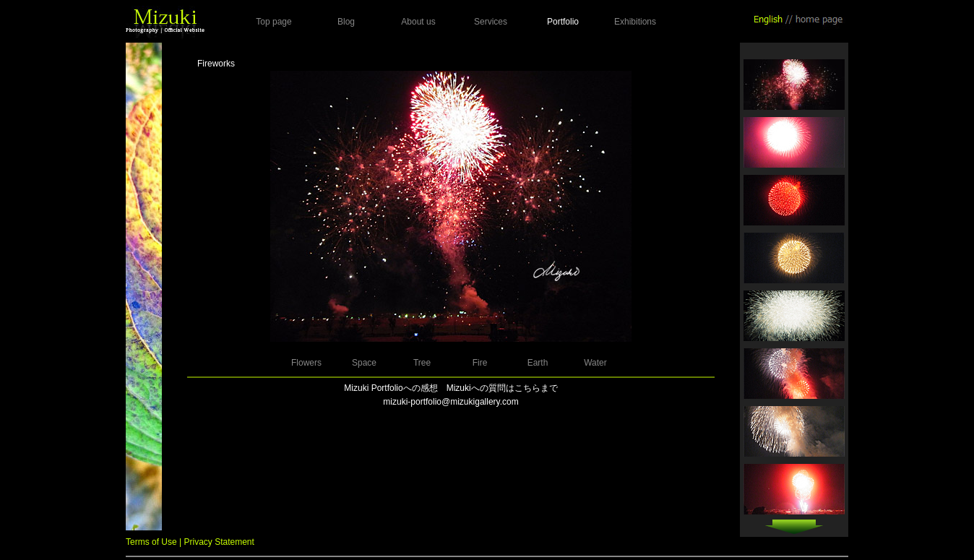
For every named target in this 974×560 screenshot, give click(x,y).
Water (595, 363)
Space (364, 363)
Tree (422, 363)
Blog (346, 22)
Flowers (306, 363)
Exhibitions (635, 22)
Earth (538, 363)
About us (418, 22)
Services (491, 22)
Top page (273, 22)
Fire (480, 363)
